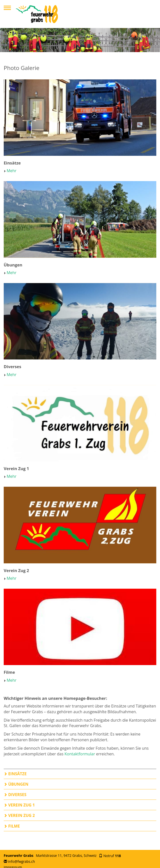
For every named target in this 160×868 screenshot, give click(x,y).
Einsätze (15, 774)
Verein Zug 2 (19, 815)
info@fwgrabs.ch (22, 861)
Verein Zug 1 (19, 805)
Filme (12, 826)
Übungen (16, 784)
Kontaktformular (80, 754)
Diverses (15, 795)
